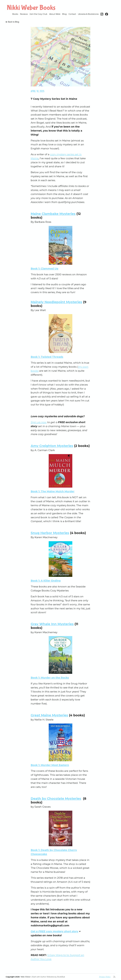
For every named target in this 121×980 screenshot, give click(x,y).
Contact (72, 14)
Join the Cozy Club (38, 14)
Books (15, 14)
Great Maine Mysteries (49, 715)
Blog (64, 14)
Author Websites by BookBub (53, 977)
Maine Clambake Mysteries (53, 214)
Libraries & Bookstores (88, 14)
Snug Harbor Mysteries (50, 533)
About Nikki (55, 14)
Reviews (24, 14)
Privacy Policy (105, 977)
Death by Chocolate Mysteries (56, 799)
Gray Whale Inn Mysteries (52, 624)
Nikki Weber (26, 977)
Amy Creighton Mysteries (52, 446)
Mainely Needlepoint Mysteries (56, 302)
